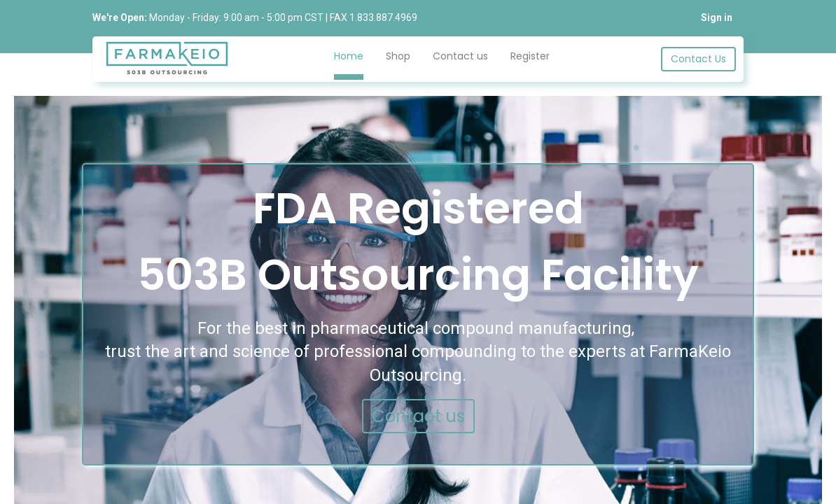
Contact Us (698, 59)
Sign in (717, 17)
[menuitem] (349, 59)
